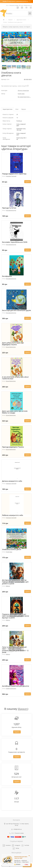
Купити (28, 182)
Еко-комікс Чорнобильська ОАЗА (15, 242)
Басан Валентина (11, 347)
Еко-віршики (7, 276)
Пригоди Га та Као (9, 208)
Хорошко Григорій (11, 176)
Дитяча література (23, 90)
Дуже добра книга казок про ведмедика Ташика (13, 344)
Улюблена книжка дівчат (12, 549)
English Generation (11, 688)
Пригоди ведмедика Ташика (13, 447)
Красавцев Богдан (11, 210)
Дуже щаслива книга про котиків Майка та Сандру (15, 412)
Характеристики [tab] (8, 109)
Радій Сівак (21, 94)
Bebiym (8, 586)
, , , (18, 825)
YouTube (25, 845)
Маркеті (23, 709)
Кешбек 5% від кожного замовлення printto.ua (16, 1)
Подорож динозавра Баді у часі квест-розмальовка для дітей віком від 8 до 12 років (16, 616)
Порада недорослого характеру (14, 174)
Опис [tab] (17, 109)
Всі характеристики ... (24, 97)
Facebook (7, 845)
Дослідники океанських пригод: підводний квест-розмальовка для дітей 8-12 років (15, 582)
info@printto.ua (27, 5)
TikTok (16, 848)
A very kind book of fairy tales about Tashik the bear (15, 378)
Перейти (17, 732)
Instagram (16, 845)
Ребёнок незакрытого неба (13, 515)
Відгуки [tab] (24, 109)
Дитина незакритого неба (12, 481)
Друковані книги (21, 20)
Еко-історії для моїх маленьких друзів (16, 310)
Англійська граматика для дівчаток (16, 686)
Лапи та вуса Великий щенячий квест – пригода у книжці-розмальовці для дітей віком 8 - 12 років (15, 650)
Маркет (10, 20)
